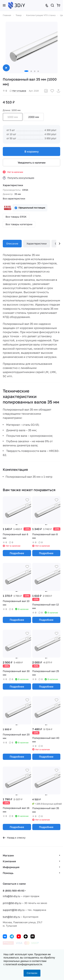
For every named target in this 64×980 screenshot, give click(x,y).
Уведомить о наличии (32, 163)
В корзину (32, 151)
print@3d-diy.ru (12, 903)
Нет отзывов (18, 91)
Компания (9, 861)
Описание (12, 243)
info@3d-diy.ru (11, 896)
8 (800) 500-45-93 (14, 891)
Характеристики (37, 243)
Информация (11, 867)
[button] (26, 71)
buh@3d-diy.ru (11, 917)
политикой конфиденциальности (24, 964)
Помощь (8, 873)
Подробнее (17, 553)
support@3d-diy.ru (14, 910)
